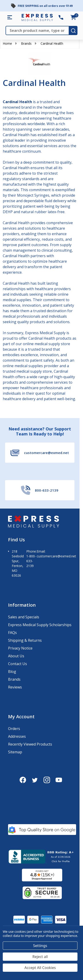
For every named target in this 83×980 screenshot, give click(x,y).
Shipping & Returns (25, 640)
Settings (40, 946)
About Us (16, 656)
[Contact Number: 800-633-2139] (61, 17)
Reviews (15, 687)
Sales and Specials (24, 617)
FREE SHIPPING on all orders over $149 (45, 6)
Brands (26, 43)
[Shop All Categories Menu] (10, 17)
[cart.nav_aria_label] (73, 17)
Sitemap (15, 752)
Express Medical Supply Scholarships (40, 625)
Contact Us (18, 664)
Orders (14, 729)
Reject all (40, 957)
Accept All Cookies (40, 968)
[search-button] (73, 30)
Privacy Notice (20, 648)
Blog (12, 672)
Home (7, 43)
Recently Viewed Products (30, 744)
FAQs (12, 633)
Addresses (17, 736)
